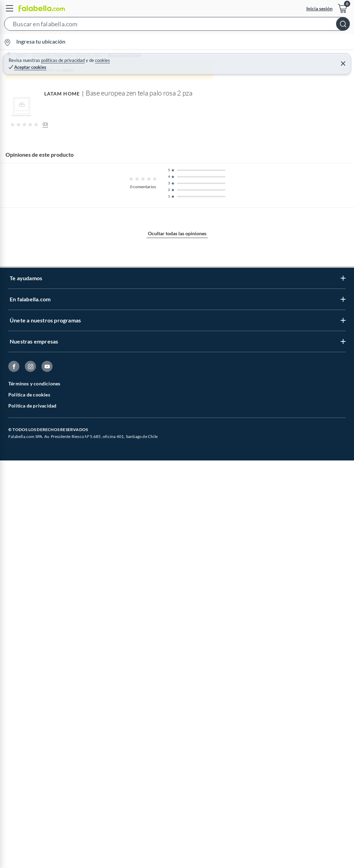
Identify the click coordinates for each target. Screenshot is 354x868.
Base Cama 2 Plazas (144, 55)
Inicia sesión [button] (319, 8)
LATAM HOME (18, 612)
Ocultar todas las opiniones (177, 756)
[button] (177, 25)
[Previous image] (50, 220)
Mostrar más (177, 551)
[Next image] (343, 220)
